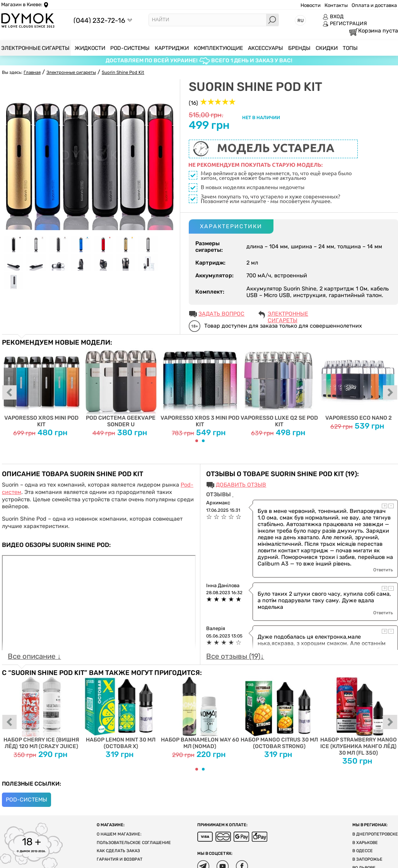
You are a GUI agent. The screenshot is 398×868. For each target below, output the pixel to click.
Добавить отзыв (241, 485)
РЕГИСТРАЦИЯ (345, 24)
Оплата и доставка (374, 5)
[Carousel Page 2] (203, 441)
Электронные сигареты (288, 314)
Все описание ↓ (34, 656)
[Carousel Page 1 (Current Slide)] (197, 441)
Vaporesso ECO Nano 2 (358, 384)
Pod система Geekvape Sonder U (121, 387)
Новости (311, 5)
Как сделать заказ (118, 851)
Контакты (336, 5)
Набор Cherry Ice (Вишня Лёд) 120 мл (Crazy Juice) (42, 713)
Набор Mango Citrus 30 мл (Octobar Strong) (279, 713)
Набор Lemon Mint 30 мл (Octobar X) (121, 713)
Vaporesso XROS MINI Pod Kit (42, 387)
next (390, 393)
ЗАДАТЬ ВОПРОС (221, 314)
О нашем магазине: (119, 834)
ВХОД (333, 17)
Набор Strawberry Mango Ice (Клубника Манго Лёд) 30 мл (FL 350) (358, 716)
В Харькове (365, 843)
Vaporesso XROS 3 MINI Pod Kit (200, 387)
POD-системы (26, 800)
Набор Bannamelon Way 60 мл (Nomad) (200, 713)
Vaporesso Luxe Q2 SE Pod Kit (279, 387)
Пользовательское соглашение (134, 843)
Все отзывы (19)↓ (235, 656)
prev (10, 393)
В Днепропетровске (375, 834)
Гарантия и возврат (120, 859)
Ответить (383, 570)
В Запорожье (367, 859)
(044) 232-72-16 (99, 20)
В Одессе (363, 851)
